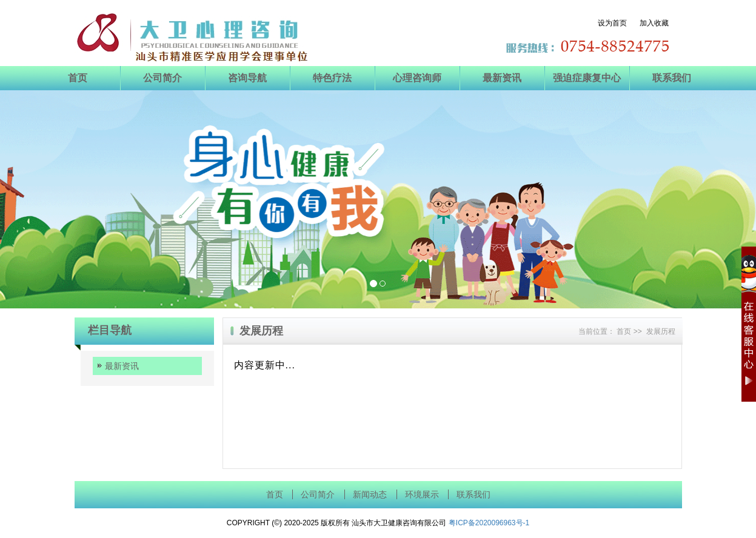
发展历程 (661, 331)
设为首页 (617, 23)
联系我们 (672, 78)
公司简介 (162, 78)
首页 (78, 78)
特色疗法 (332, 78)
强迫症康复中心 (587, 78)
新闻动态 (370, 495)
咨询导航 (247, 78)
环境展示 (422, 495)
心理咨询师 (417, 78)
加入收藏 (654, 23)
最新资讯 (502, 78)
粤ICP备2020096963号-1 (489, 523)
